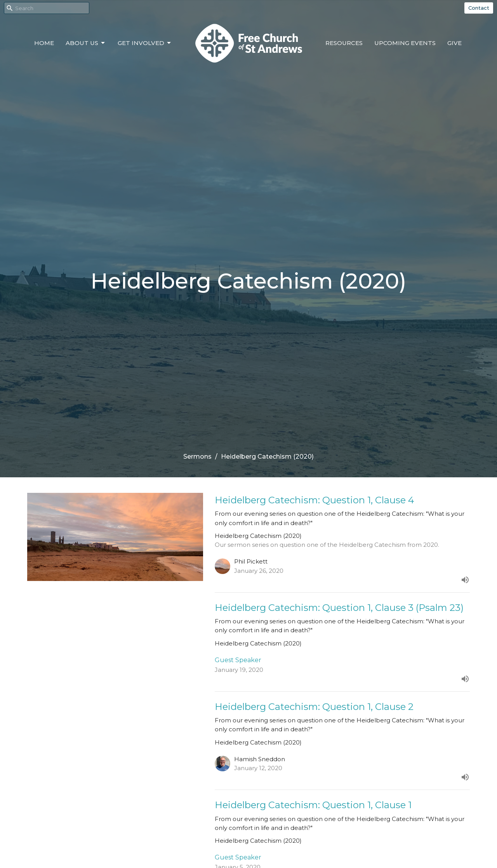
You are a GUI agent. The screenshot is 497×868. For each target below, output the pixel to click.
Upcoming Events (405, 43)
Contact (479, 8)
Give (454, 43)
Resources (344, 43)
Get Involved (145, 43)
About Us (86, 43)
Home (44, 43)
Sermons (197, 457)
